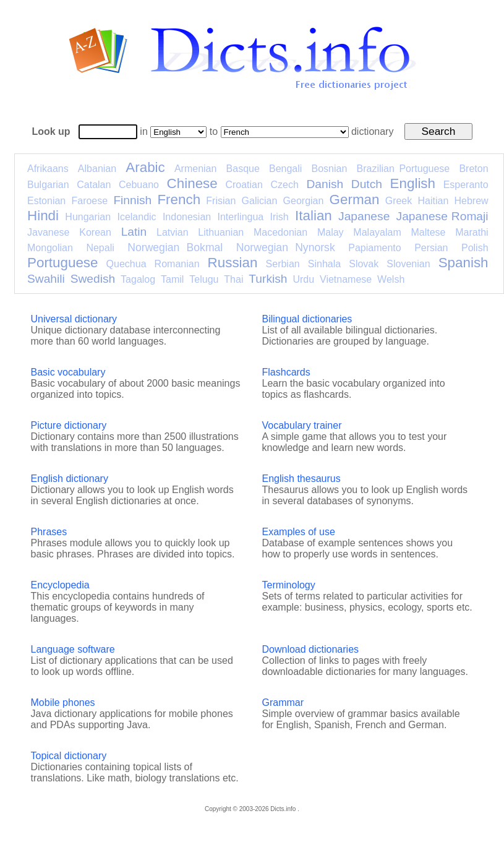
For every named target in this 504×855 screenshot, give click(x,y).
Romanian (177, 264)
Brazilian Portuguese (404, 169)
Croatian (244, 185)
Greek (399, 201)
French (179, 200)
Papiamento (374, 248)
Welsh (391, 279)
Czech (284, 185)
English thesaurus (301, 479)
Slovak (364, 264)
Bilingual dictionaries (307, 319)
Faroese (89, 201)
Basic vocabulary (68, 372)
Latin (134, 232)
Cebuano (139, 185)
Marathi (472, 232)
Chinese (192, 183)
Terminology (289, 585)
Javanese (49, 232)
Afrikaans (48, 169)
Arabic (145, 167)
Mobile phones (63, 702)
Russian (233, 263)
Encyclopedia (60, 585)
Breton (473, 169)
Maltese (428, 232)
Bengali (285, 169)
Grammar (283, 702)
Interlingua (241, 217)
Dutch (367, 184)
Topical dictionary (69, 756)
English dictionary (70, 479)
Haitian (433, 201)
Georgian (304, 201)
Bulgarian (48, 185)
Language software (73, 649)
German (355, 200)
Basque (243, 169)
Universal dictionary (74, 319)
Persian (431, 248)
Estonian (46, 201)
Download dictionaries (311, 649)
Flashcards (286, 372)
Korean (95, 232)
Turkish (268, 279)
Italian (314, 216)
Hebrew (471, 201)
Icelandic (136, 217)
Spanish (463, 263)
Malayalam (377, 232)
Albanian (97, 169)
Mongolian (50, 248)
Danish (325, 184)
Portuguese (63, 263)
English (413, 183)
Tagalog (138, 279)
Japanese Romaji (442, 216)
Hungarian (88, 217)
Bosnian (330, 169)
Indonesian (187, 217)
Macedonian (280, 232)
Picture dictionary (69, 425)
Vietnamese (346, 279)
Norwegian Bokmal (175, 247)
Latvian (173, 232)
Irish (280, 217)
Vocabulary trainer (302, 425)
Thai (233, 279)
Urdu (303, 279)
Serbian (283, 264)
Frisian (221, 201)
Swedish (93, 279)
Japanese (364, 216)
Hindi (43, 216)
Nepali (100, 248)
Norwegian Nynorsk (286, 247)
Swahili (46, 279)
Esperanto (466, 185)
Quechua (126, 264)
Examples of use (299, 532)
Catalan (94, 185)
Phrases (49, 532)
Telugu (204, 279)
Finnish (132, 200)
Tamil (172, 279)
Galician (260, 201)
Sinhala (324, 264)
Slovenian (408, 264)
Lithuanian (221, 232)
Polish (475, 248)
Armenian (195, 169)
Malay (331, 232)
